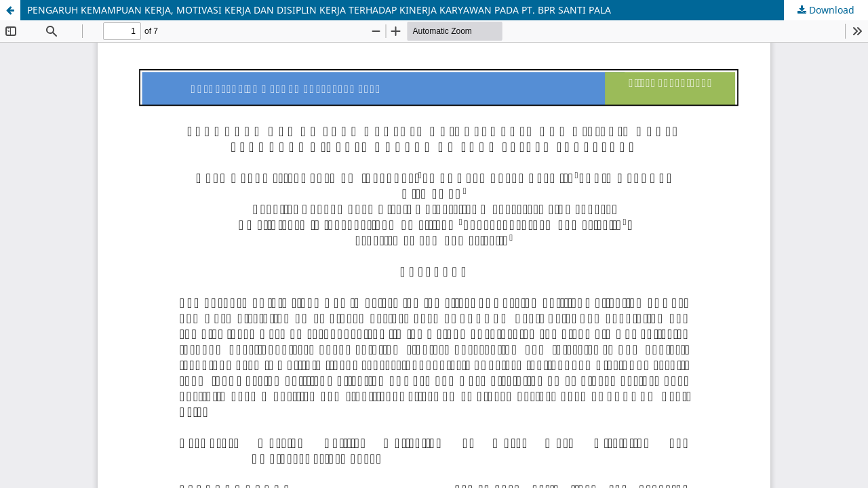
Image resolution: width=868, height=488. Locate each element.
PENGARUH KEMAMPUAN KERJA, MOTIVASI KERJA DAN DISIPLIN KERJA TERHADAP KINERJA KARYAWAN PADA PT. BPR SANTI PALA (319, 10)
